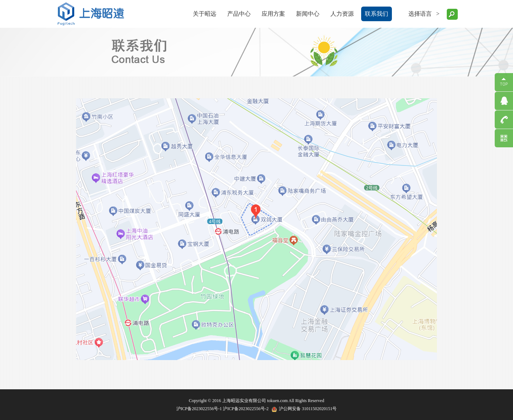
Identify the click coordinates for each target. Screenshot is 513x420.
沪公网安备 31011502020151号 (308, 409)
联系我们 (377, 14)
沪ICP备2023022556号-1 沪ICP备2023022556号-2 (222, 409)
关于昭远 (205, 14)
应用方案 (273, 14)
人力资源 (342, 14)
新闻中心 (308, 14)
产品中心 (239, 14)
